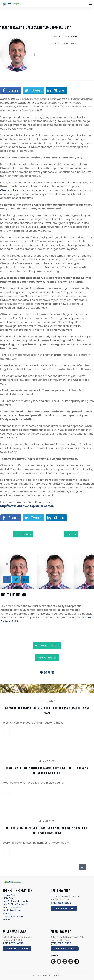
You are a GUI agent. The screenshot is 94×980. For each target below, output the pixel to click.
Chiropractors (9, 190)
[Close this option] (90, 4)
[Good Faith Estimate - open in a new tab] (13, 916)
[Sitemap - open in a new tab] (7, 913)
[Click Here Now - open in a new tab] (64, 908)
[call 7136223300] (61, 903)
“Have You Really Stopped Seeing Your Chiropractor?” (36, 28)
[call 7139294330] (13, 943)
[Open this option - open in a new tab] (53, 961)
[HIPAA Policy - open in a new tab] (9, 898)
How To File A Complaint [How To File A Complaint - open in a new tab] (15, 904)
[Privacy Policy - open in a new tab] (10, 895)
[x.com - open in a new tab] (77, 961)
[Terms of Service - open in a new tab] (12, 907)
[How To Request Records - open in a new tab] (15, 901)
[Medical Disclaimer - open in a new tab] (12, 910)
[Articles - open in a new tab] (7, 919)
